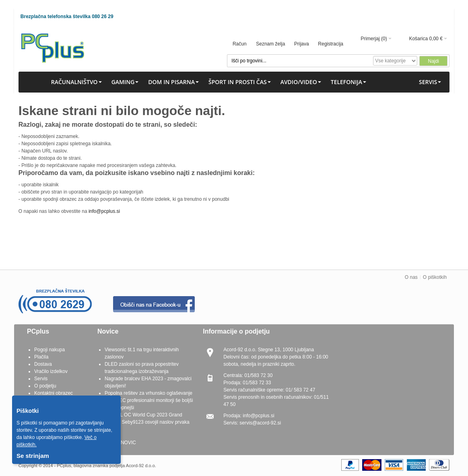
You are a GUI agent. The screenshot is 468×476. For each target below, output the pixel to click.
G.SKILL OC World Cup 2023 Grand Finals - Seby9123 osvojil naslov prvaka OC (147, 422)
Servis (41, 379)
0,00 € (436, 39)
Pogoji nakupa (49, 350)
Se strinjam (33, 456)
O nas (411, 277)
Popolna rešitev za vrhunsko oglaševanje (148, 393)
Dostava (43, 364)
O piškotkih (435, 277)
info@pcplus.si (104, 211)
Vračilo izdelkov (51, 371)
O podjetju (45, 386)
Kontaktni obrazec (54, 393)
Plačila (41, 357)
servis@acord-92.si (260, 423)
